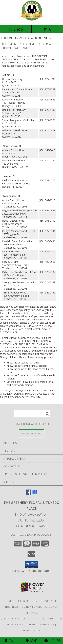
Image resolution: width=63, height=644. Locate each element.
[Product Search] (32, 414)
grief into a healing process (34, 307)
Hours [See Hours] (52, 641)
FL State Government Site (46, 619)
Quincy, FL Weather (13, 619)
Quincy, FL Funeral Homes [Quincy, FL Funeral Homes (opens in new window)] (23, 601)
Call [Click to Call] (10, 641)
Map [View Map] (32, 641)
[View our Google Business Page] (35, 494)
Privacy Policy (16, 624)
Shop (16, 29)
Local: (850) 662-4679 (32, 526)
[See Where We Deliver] (32, 433)
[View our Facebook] (29, 494)
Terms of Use (32, 630)
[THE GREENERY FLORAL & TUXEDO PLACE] (31, 20)
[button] (32, 565)
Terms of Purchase (42, 624)
